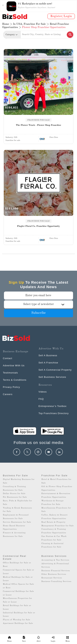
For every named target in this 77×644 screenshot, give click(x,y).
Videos (43, 392)
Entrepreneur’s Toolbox (53, 406)
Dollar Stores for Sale (14, 494)
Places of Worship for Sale (17, 620)
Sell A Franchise (48, 363)
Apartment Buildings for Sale (18, 623)
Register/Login (61, 16)
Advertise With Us (14, 365)
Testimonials (10, 373)
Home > (7, 24)
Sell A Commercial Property (55, 370)
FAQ (41, 399)
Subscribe (38, 313)
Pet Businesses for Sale (15, 497)
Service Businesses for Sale (17, 522)
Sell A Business (48, 355)
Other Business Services (54, 574)
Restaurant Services (52, 578)
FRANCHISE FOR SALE (38, 120)
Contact (8, 358)
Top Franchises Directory (54, 413)
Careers (8, 394)
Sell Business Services (52, 377)
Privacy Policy (11, 387)
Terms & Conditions (15, 380)
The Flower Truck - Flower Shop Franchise (38, 125)
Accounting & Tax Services (55, 560)
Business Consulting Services (56, 582)
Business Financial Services (56, 571)
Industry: (11, 137)
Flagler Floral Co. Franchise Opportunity (38, 226)
